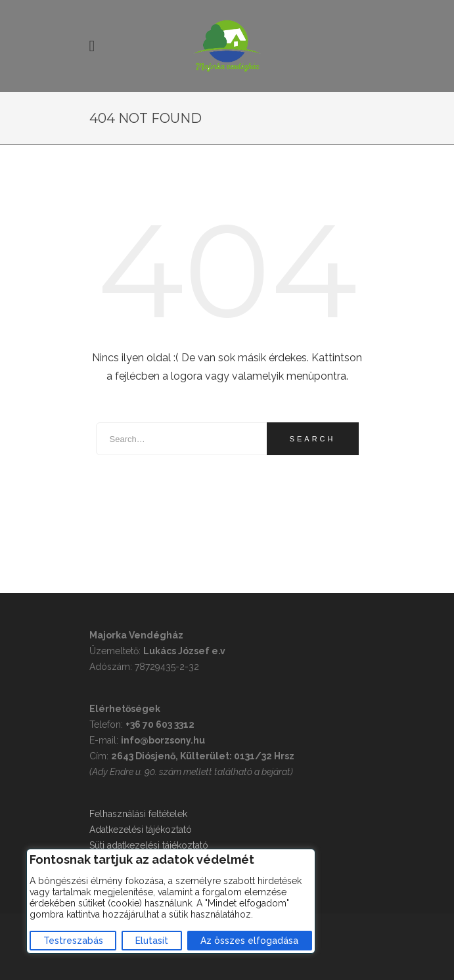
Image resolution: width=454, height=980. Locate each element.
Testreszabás (73, 941)
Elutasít (152, 941)
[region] (171, 901)
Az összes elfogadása (249, 941)
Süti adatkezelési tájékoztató (149, 845)
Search (313, 439)
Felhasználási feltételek (138, 814)
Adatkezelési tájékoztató (141, 830)
